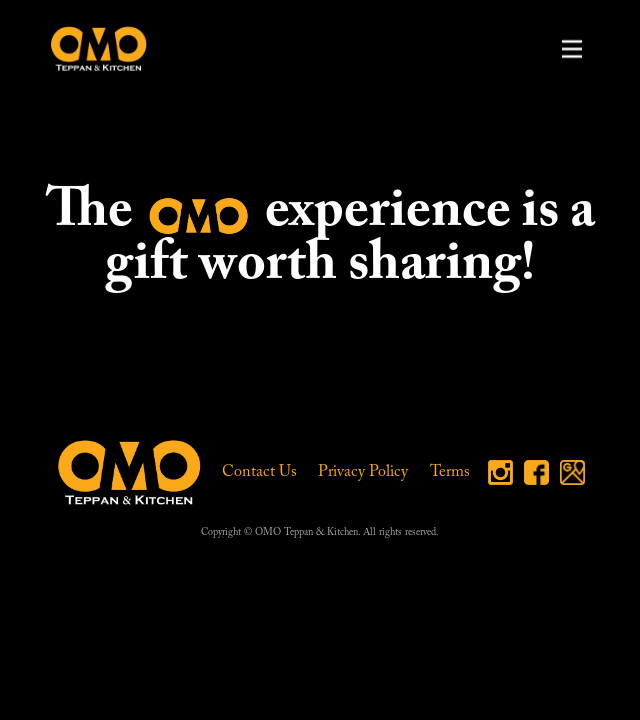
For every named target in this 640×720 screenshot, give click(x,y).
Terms (450, 472)
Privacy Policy (363, 472)
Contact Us (259, 472)
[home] (94, 48)
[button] (572, 49)
